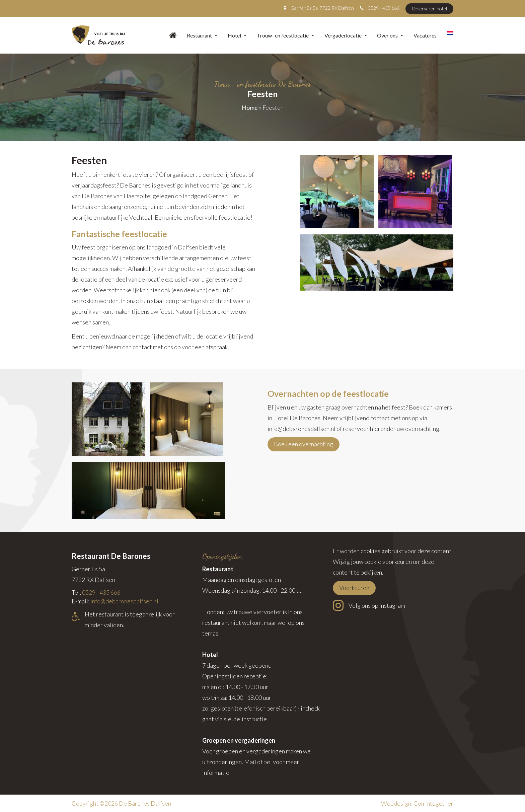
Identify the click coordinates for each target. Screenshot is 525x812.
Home (250, 107)
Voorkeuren (354, 588)
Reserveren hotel (429, 9)
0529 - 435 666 (384, 8)
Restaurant (202, 35)
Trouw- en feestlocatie (285, 35)
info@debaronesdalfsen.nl (124, 601)
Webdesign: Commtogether (417, 803)
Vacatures (425, 35)
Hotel (237, 35)
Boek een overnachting (304, 444)
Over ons (390, 35)
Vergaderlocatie (346, 35)
